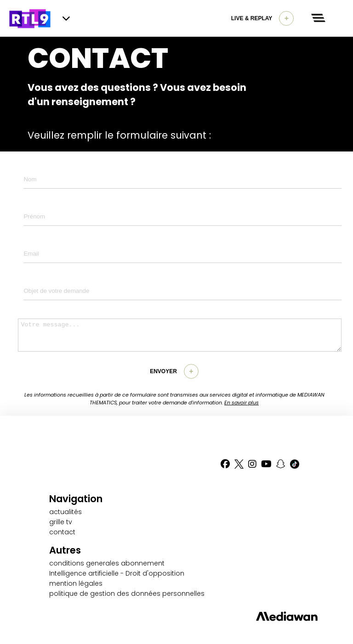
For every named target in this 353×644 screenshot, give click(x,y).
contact (62, 532)
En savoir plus (242, 403)
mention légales (76, 583)
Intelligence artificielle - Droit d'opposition (117, 573)
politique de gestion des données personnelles (127, 594)
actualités (65, 512)
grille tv (61, 522)
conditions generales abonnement (107, 563)
